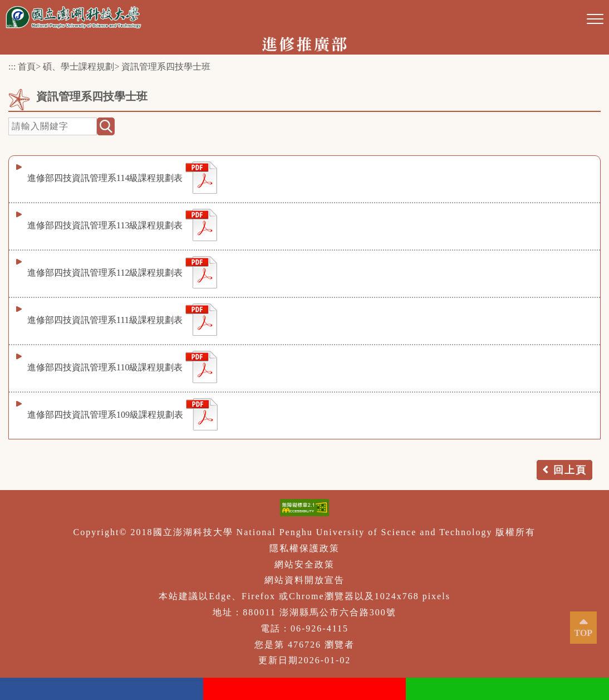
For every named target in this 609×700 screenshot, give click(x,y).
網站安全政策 (304, 564)
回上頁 (570, 470)
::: (12, 67)
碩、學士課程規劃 (78, 67)
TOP (584, 633)
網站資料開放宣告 (304, 580)
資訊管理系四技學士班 (166, 67)
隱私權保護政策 (304, 548)
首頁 (27, 67)
